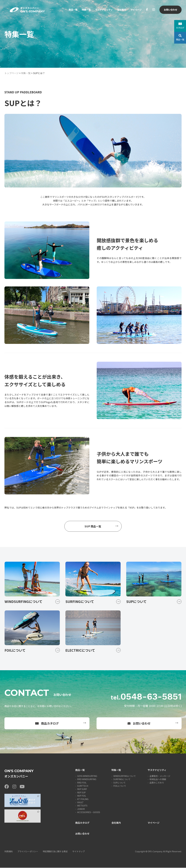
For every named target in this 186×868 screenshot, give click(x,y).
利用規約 (9, 852)
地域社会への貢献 (158, 779)
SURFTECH (83, 786)
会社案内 (120, 10)
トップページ (12, 73)
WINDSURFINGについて (125, 776)
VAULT (80, 803)
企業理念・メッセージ (160, 776)
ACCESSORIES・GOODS (89, 812)
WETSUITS (82, 806)
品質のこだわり (157, 783)
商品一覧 (69, 10)
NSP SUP (81, 793)
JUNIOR (81, 809)
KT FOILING (83, 799)
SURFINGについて (122, 779)
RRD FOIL (82, 783)
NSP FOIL (82, 796)
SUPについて (119, 783)
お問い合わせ (170, 10)
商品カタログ (47, 723)
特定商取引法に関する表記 (55, 852)
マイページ (135, 10)
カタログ (180, 26)
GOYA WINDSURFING (87, 776)
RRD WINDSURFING (87, 779)
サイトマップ (79, 852)
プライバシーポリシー (28, 852)
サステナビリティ (102, 10)
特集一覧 (83, 10)
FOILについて (120, 786)
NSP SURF (82, 789)
